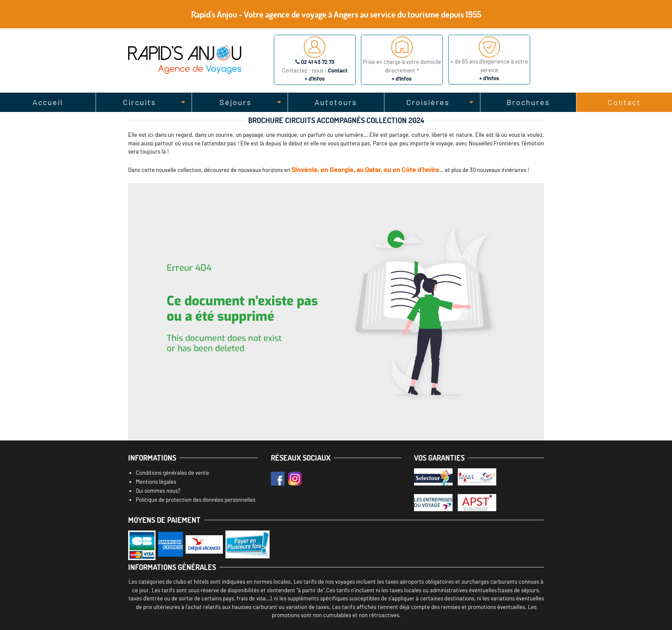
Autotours (336, 102)
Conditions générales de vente (172, 473)
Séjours (235, 102)
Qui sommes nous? (158, 491)
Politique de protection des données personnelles (196, 500)
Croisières (428, 102)
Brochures (528, 102)
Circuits (139, 102)
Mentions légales (156, 482)
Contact (624, 102)
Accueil (48, 102)
